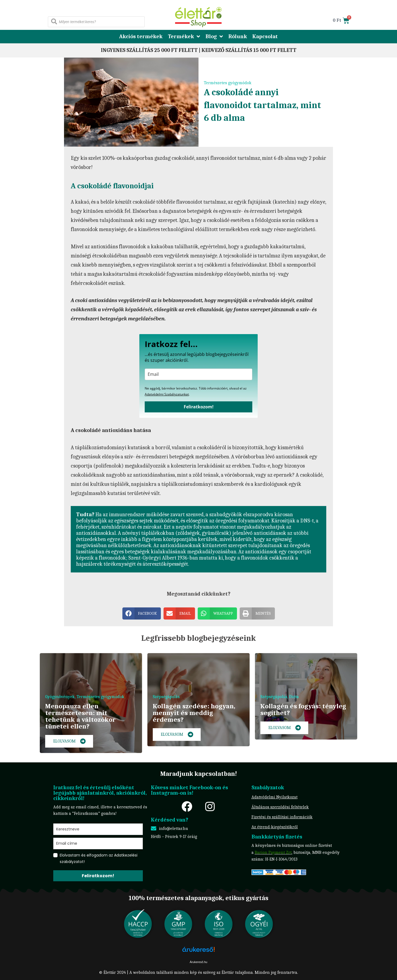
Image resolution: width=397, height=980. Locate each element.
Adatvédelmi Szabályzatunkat (167, 394)
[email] (198, 374)
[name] (98, 829)
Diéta (294, 697)
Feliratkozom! (199, 407)
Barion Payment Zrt (273, 852)
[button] (142, 613)
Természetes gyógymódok (228, 83)
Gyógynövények (60, 697)
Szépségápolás (166, 697)
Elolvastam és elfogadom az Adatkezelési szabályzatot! (99, 858)
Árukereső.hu (198, 962)
